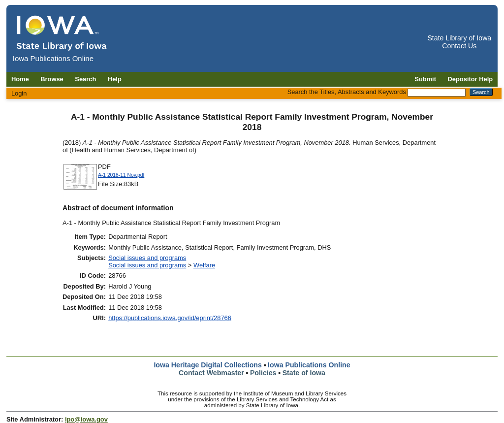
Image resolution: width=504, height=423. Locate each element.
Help (115, 79)
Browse (52, 79)
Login (19, 93)
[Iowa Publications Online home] (62, 33)
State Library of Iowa (459, 38)
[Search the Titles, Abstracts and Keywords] (437, 93)
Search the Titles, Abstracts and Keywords (347, 92)
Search (85, 79)
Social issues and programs (147, 258)
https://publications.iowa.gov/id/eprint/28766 (170, 318)
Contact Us (459, 46)
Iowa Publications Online (309, 365)
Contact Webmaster (211, 373)
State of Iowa (304, 373)
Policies (263, 373)
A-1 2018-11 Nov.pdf (121, 175)
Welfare (204, 265)
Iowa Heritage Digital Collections (207, 365)
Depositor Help (471, 79)
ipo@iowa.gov (86, 419)
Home (20, 79)
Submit (425, 79)
